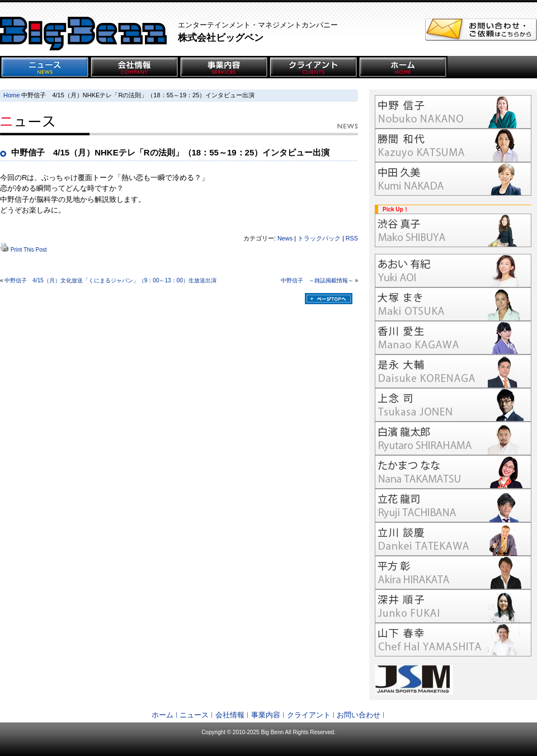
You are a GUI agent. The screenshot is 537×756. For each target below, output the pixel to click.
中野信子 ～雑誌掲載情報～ (317, 280)
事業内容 (266, 715)
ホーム (162, 715)
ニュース (194, 715)
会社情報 (230, 715)
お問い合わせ (359, 715)
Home (11, 95)
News (285, 238)
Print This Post (29, 250)
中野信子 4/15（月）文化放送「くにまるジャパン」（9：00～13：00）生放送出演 (110, 280)
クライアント (309, 715)
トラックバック (319, 238)
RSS (352, 238)
